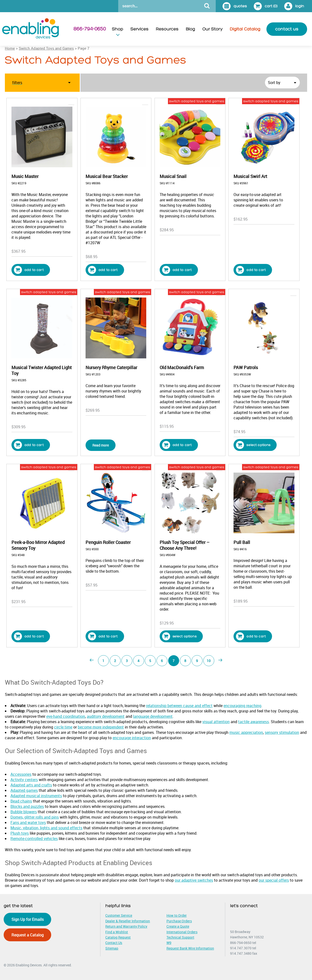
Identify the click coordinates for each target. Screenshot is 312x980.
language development (153, 716)
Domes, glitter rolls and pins (35, 817)
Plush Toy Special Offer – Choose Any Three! (185, 545)
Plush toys (20, 833)
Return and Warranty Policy (126, 926)
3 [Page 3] (127, 661)
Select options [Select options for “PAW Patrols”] (253, 445)
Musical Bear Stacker (107, 176)
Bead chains (21, 801)
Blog (190, 29)
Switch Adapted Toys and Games (46, 48)
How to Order (177, 915)
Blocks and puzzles (27, 806)
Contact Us (114, 943)
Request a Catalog (28, 935)
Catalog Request (118, 937)
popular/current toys (133, 101)
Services (139, 29)
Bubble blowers (24, 812)
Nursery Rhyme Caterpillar (111, 367)
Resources (167, 29)
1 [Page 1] (103, 661)
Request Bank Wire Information (190, 948)
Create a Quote (178, 926)
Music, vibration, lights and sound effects (46, 828)
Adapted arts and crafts (31, 785)
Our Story (212, 29)
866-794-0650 (90, 29)
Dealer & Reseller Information (128, 921)
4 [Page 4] (138, 661)
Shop (117, 29)
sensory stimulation (282, 732)
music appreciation (246, 732)
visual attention (216, 722)
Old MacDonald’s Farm (182, 367)
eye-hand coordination (66, 716)
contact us (287, 29)
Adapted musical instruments (36, 796)
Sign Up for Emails (28, 919)
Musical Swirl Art (250, 176)
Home (10, 48)
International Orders (182, 932)
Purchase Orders (179, 921)
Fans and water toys (28, 822)
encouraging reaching (242, 706)
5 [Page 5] (150, 661)
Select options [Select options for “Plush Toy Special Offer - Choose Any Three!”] (179, 636)
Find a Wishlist (117, 932)
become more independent (101, 727)
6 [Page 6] (162, 661)
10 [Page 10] (209, 661)
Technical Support (180, 937)
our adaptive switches (194, 880)
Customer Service (119, 915)
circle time (63, 727)
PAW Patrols (246, 367)
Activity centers (24, 780)
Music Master (25, 176)
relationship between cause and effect (179, 706)
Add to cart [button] (29, 270)
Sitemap (112, 948)
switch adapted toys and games (197, 101)
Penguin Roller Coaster (108, 542)
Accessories (21, 774)
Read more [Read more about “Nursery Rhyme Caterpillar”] (101, 445)
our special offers (274, 880)
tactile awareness (253, 722)
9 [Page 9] (197, 661)
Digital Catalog (245, 29)
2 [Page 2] (115, 661)
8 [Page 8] (185, 661)
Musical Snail (173, 176)
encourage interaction (132, 738)
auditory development (106, 716)
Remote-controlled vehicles (34, 839)
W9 (169, 943)
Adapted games (24, 790)
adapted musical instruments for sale (45, 101)
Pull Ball (242, 542)
